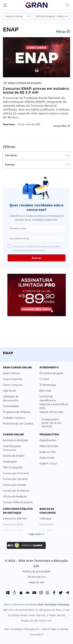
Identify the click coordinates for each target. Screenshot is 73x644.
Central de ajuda (51, 373)
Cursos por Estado (14, 485)
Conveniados (11, 406)
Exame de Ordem (14, 456)
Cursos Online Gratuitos (18, 502)
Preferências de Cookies (18, 424)
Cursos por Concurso (16, 473)
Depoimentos (48, 440)
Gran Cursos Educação (22, 83)
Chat (44, 379)
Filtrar (63, 32)
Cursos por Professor (16, 491)
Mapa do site (36, 582)
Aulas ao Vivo (48, 452)
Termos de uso (36, 577)
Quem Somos (11, 373)
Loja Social (9, 391)
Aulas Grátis (47, 458)
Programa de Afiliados (17, 412)
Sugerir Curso (48, 464)
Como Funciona (13, 379)
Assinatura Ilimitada (15, 440)
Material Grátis (49, 446)
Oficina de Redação (15, 496)
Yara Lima (9, 124)
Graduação (10, 462)
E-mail (45, 391)
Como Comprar (13, 385)
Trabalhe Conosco (14, 418)
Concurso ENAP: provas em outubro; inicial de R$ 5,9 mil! (36, 90)
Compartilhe (62, 126)
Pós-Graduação (13, 467)
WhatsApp (48, 385)
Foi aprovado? (51, 423)
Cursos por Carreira (15, 479)
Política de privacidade (37, 571)
